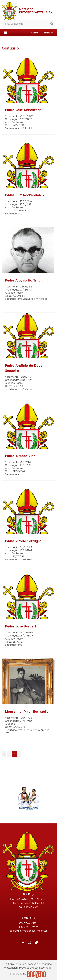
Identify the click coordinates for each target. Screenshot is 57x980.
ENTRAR (48, 32)
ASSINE (35, 32)
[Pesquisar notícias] (25, 24)
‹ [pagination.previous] (4, 754)
